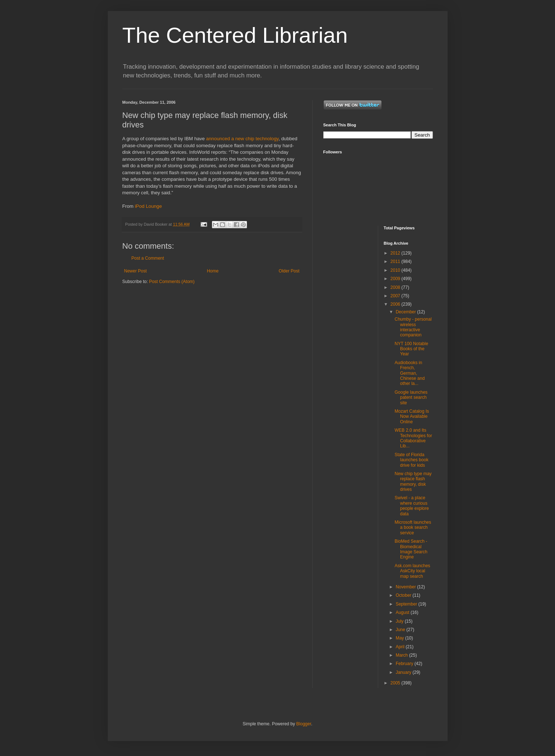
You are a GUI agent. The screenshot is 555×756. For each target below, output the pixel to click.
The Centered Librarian (235, 35)
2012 (396, 253)
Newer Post (136, 271)
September (407, 604)
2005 (396, 683)
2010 (396, 270)
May (400, 638)
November (406, 587)
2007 (396, 296)
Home (213, 271)
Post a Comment (148, 258)
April (401, 647)
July (400, 621)
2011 (396, 261)
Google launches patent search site (411, 398)
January (404, 672)
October (404, 595)
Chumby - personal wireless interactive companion (413, 327)
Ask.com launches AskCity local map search (412, 571)
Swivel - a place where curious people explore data (412, 506)
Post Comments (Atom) (172, 282)
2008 (396, 287)
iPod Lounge (148, 206)
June (401, 630)
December (406, 312)
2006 (396, 304)
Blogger (304, 724)
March (402, 655)
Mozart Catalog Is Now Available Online (412, 417)
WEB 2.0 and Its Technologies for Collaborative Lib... (413, 438)
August (403, 612)
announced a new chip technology (242, 139)
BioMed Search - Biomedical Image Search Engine (411, 549)
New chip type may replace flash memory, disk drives (413, 482)
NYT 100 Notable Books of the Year (411, 349)
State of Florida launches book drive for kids (411, 460)
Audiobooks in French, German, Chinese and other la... (410, 373)
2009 (396, 279)
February (405, 664)
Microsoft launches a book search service (413, 528)
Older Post (289, 271)
